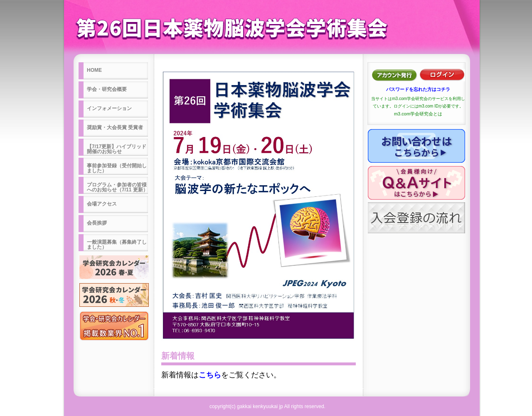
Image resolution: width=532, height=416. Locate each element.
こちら (210, 375)
